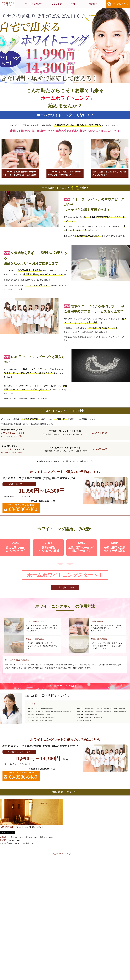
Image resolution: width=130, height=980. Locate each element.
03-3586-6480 (14, 840)
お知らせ (75, 4)
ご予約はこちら (120, 4)
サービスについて (34, 4)
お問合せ (93, 4)
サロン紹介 (57, 4)
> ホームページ (7, 832)
